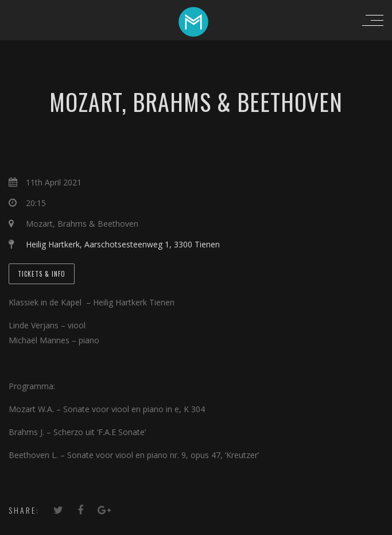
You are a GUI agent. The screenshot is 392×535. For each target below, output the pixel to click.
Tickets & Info (42, 274)
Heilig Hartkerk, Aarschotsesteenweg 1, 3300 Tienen (123, 244)
